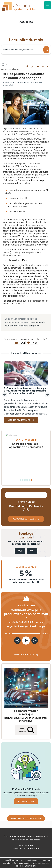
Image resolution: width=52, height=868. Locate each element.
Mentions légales (27, 845)
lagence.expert (33, 840)
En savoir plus (30, 866)
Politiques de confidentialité (27, 849)
